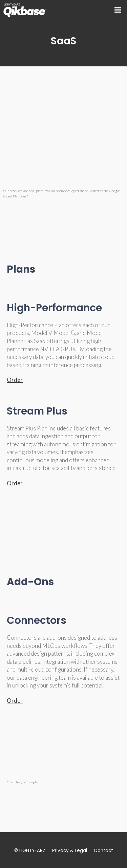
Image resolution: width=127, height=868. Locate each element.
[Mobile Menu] (118, 10)
